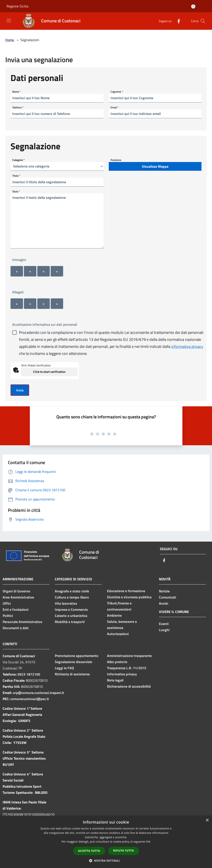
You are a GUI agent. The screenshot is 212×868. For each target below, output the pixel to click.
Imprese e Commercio (71, 609)
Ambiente (114, 615)
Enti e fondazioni (16, 609)
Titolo (16, 175)
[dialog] (106, 842)
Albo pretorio (117, 662)
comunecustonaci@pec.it (30, 699)
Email (115, 107)
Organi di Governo (16, 591)
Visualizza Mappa (155, 166)
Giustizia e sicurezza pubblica (129, 597)
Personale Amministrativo (22, 622)
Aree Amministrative (18, 597)
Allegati (18, 292)
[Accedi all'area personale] (193, 6)
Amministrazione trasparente (129, 656)
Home (10, 40)
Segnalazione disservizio (74, 662)
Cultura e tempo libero (72, 597)
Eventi (164, 624)
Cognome (117, 91)
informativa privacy (187, 346)
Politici (8, 616)
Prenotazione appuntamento (77, 656)
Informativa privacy (122, 674)
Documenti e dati (16, 628)
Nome (16, 91)
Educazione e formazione (126, 591)
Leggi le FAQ (64, 668)
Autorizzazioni (118, 634)
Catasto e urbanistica (71, 616)
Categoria (18, 160)
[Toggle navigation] (9, 21)
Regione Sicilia (17, 6)
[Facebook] (177, 21)
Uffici (7, 603)
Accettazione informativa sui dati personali (45, 324)
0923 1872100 (29, 674)
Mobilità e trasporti (70, 622)
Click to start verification (49, 372)
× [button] (207, 820)
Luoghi (164, 630)
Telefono (18, 107)
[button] (106, 861)
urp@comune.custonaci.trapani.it (38, 693)
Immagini (19, 260)
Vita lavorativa (66, 603)
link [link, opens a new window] (148, 842)
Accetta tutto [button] (89, 851)
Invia (20, 390)
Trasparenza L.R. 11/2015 (127, 668)
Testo (16, 191)
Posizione (116, 160)
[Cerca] (203, 21)
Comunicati (167, 597)
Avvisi (164, 603)
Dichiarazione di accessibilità (129, 686)
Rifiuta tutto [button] (124, 851)
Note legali (115, 680)
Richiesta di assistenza (72, 674)
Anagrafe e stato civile (72, 591)
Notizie (164, 591)
